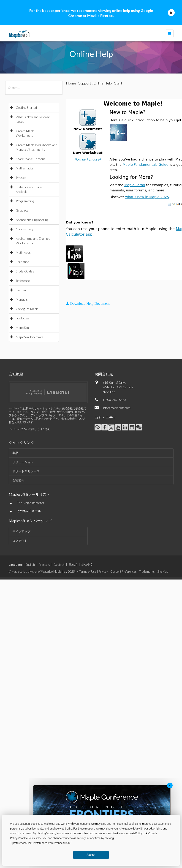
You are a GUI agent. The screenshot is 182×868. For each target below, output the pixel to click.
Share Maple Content (30, 159)
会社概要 (16, 374)
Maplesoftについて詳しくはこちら (30, 429)
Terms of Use (88, 571)
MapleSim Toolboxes (30, 337)
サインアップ (21, 531)
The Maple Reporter (31, 503)
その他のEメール (29, 511)
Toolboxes (23, 318)
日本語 (73, 565)
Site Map (163, 571)
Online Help (103, 83)
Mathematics (25, 168)
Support (85, 83)
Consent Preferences (124, 571)
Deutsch (59, 565)
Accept (91, 855)
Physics (21, 178)
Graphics (22, 210)
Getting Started (26, 107)
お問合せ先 (104, 374)
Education (23, 262)
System (21, 290)
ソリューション (23, 462)
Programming (25, 201)
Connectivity (25, 229)
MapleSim (22, 328)
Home (71, 83)
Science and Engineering (32, 220)
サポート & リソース (26, 471)
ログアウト (20, 541)
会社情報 (18, 480)
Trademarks (147, 571)
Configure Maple (27, 309)
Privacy (103, 571)
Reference (23, 281)
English (30, 565)
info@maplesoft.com (117, 408)
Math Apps (23, 252)
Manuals (22, 299)
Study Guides (25, 271)
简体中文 (87, 565)
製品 (15, 453)
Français (44, 565)
